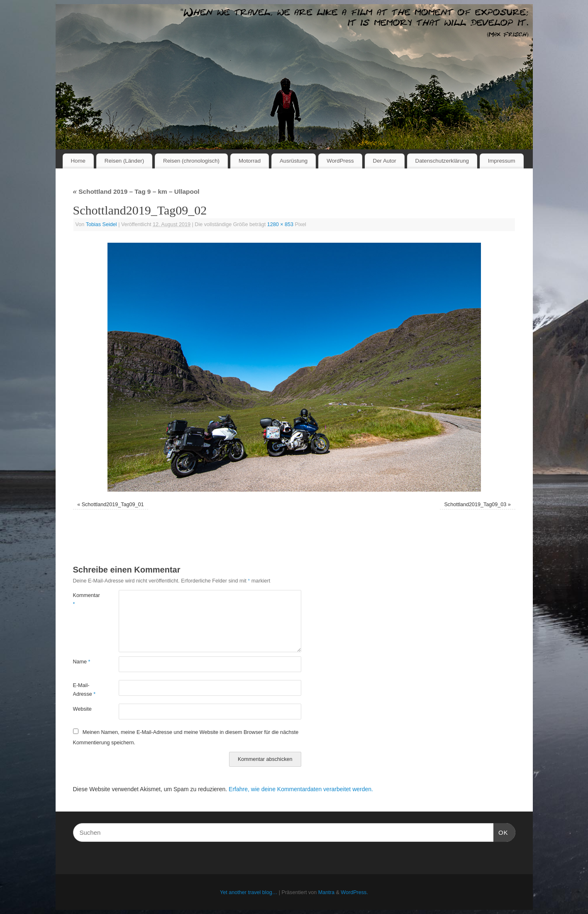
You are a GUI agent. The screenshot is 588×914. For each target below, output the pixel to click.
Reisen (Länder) (124, 161)
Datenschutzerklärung (442, 161)
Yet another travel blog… (249, 892)
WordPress (340, 161)
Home (78, 161)
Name (82, 662)
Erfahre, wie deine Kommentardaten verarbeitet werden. (301, 789)
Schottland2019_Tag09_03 (475, 505)
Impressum (502, 161)
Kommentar (84, 600)
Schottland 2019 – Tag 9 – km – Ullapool (136, 191)
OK (501, 831)
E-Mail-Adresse (84, 690)
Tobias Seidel (101, 224)
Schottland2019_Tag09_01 (113, 505)
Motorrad (250, 161)
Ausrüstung (294, 161)
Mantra (326, 892)
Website (82, 709)
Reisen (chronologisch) (191, 161)
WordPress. (354, 892)
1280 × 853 (280, 224)
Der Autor (385, 161)
